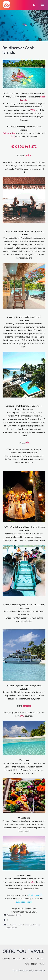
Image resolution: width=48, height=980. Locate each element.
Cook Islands (12, 925)
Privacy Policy (28, 971)
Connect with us (40, 971)
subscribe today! (24, 902)
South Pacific (35, 925)
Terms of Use (17, 971)
